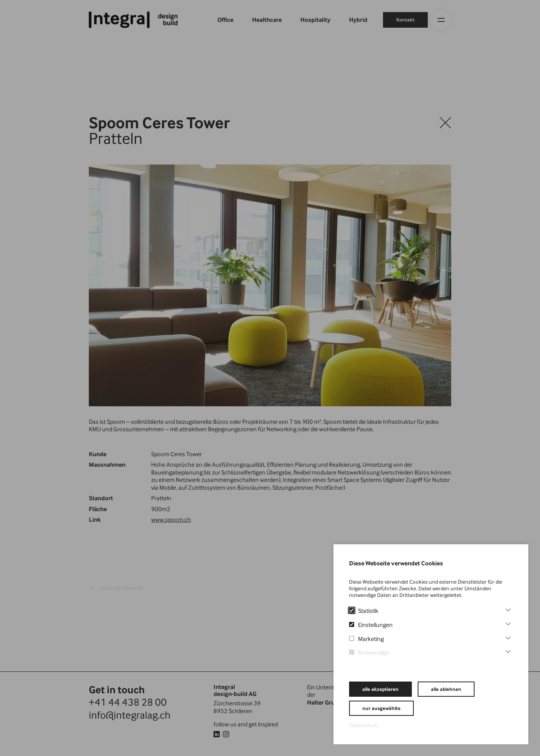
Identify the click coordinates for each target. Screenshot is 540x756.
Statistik (364, 611)
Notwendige (369, 652)
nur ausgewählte (381, 708)
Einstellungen (371, 625)
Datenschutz (364, 725)
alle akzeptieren (380, 689)
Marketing (366, 639)
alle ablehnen (446, 689)
